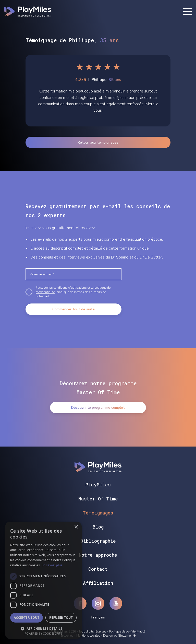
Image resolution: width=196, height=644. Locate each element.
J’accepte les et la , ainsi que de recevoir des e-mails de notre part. (73, 292)
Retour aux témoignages (98, 142)
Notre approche (98, 555)
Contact (98, 569)
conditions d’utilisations (70, 288)
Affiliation (98, 583)
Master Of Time (98, 499)
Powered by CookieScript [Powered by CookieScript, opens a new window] (44, 633)
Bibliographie (98, 541)
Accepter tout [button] (27, 618)
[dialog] (43, 580)
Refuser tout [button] (61, 618)
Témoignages (98, 513)
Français (98, 617)
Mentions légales (88, 636)
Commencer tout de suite (73, 309)
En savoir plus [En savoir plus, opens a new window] (52, 565)
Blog (98, 527)
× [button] (76, 527)
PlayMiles (98, 485)
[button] (43, 628)
